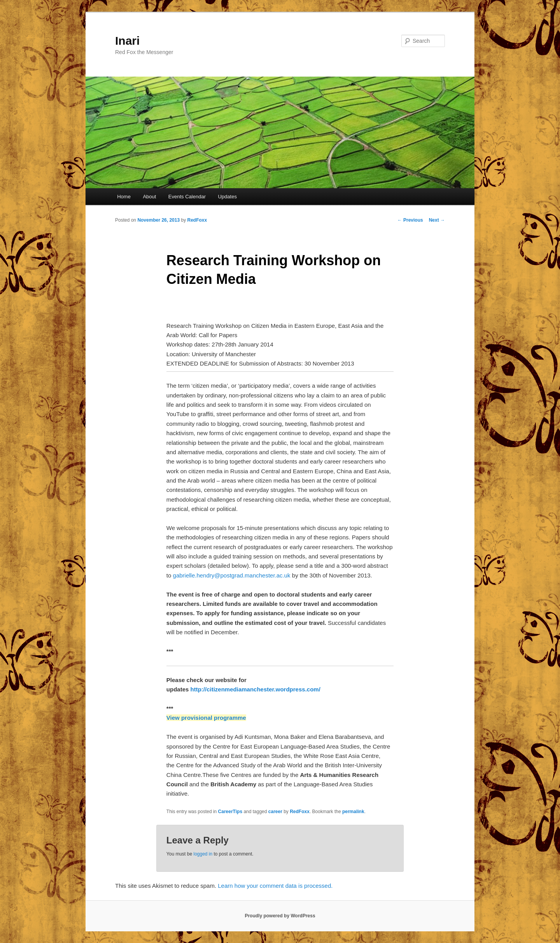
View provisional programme (206, 718)
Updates (227, 197)
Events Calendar (187, 197)
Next (437, 220)
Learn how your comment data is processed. (275, 886)
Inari (127, 41)
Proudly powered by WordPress (280, 916)
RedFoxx (197, 220)
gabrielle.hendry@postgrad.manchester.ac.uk (232, 575)
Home (124, 197)
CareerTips (230, 812)
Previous (410, 220)
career (275, 812)
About (149, 197)
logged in (203, 854)
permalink (353, 812)
